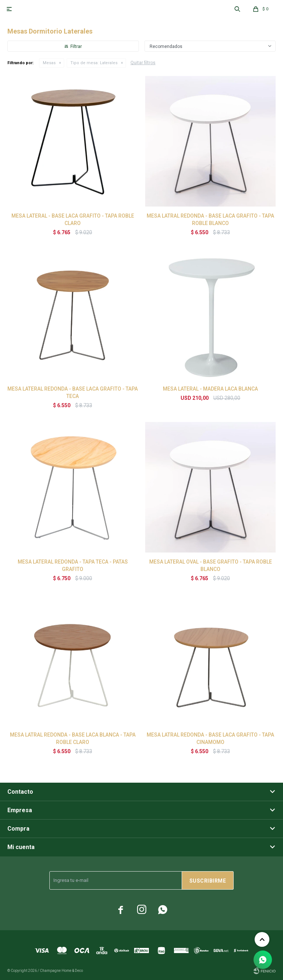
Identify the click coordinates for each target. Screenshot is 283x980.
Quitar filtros (143, 63)
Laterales (94, 63)
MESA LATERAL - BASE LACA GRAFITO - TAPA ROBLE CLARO (73, 219)
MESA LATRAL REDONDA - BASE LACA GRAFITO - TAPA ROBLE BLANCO (210, 219)
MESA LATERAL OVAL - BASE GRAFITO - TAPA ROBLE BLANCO (211, 565)
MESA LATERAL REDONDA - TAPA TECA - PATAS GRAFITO (73, 565)
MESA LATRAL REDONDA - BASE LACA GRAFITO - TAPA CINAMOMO (210, 738)
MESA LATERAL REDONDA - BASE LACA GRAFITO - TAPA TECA (73, 392)
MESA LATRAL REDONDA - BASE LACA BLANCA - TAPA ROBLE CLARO (73, 738)
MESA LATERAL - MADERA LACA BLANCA (210, 389)
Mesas (49, 63)
